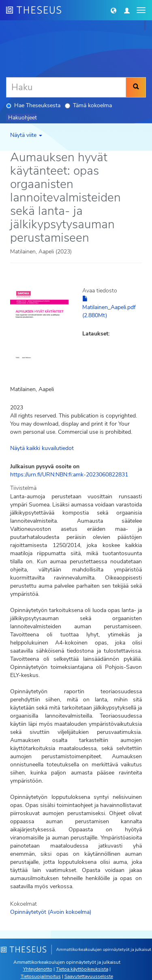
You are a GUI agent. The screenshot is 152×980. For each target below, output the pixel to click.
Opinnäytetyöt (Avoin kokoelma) (51, 912)
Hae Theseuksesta (33, 105)
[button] (113, 10)
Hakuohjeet (22, 118)
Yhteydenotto (38, 969)
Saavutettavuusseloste (89, 976)
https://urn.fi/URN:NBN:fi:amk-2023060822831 (69, 475)
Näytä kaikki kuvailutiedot (42, 448)
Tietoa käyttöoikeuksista (82, 969)
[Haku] (66, 87)
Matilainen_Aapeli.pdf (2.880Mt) (109, 307)
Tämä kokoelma (88, 105)
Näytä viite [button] (26, 135)
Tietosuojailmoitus (41, 976)
